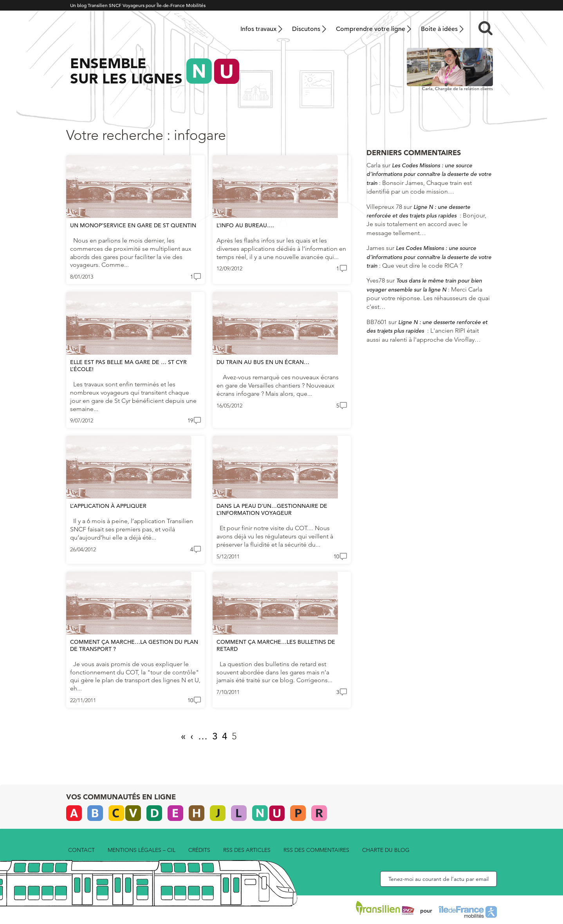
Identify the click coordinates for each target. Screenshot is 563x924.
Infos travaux (258, 29)
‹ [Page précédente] (192, 736)
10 (336, 556)
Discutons (306, 29)
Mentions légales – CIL (142, 850)
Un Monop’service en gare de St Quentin (133, 225)
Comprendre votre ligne (371, 29)
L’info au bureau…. (245, 225)
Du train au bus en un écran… (263, 362)
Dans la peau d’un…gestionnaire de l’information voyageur (272, 509)
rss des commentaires (316, 850)
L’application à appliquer (108, 506)
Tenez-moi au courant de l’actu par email (438, 879)
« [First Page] (183, 736)
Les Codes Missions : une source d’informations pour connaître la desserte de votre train (429, 174)
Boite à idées (439, 29)
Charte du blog (386, 850)
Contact (81, 850)
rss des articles (247, 850)
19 (190, 420)
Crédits (199, 850)
